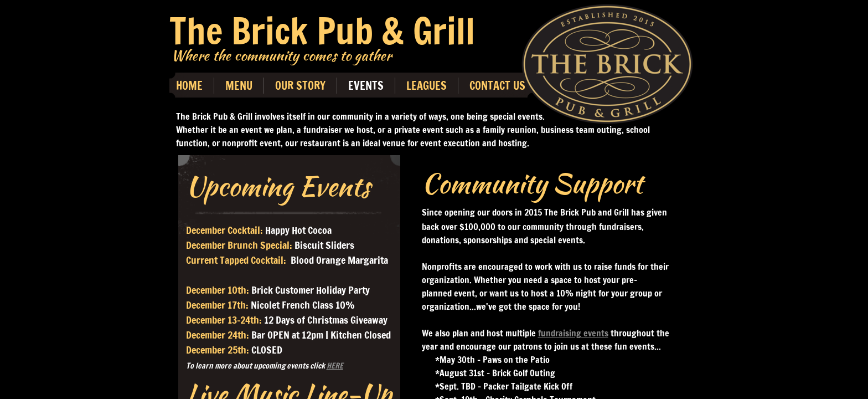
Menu (239, 86)
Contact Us (497, 86)
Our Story (300, 86)
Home (189, 86)
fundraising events (573, 333)
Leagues (427, 86)
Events (366, 86)
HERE (335, 366)
